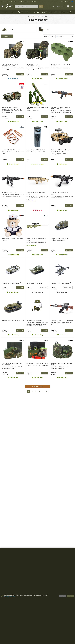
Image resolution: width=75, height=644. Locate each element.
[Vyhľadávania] (27, 6)
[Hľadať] (41, 6)
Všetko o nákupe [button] (24, 1)
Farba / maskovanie (7, 47)
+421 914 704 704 (66, 1)
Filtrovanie (12, 36)
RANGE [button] (34, 1)
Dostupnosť (5, 44)
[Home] (28, 16)
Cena (3, 40)
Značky (4, 50)
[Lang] (73, 1)
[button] (53, 6)
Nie (63, 596)
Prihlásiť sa (60, 6)
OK (70, 596)
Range (3, 53)
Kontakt (4, 1)
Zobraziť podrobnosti (10, 597)
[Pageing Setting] (72, 36)
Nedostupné (43, 416)
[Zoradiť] (63, 36)
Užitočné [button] (13, 1)
